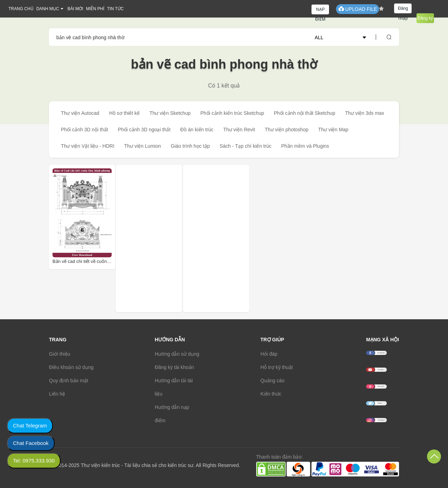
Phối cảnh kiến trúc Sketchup (232, 113)
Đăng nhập (403, 10)
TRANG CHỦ (21, 9)
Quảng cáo (272, 381)
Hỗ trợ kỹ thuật (277, 367)
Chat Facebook (31, 443)
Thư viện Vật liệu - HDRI (88, 146)
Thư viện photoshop (287, 130)
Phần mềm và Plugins (305, 146)
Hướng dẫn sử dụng (177, 354)
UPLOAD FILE (358, 9)
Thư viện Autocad (80, 113)
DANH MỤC (48, 9)
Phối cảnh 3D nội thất (85, 130)
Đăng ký (425, 18)
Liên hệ (57, 394)
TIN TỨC (115, 9)
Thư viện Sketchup (170, 113)
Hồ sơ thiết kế (124, 113)
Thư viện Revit (239, 130)
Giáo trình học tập (190, 146)
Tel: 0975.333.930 (34, 461)
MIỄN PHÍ (95, 9)
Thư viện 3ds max (365, 113)
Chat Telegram (30, 426)
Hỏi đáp (269, 354)
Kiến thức (271, 394)
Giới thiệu (60, 354)
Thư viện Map (333, 130)
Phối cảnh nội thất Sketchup (304, 113)
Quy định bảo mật (69, 381)
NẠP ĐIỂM (320, 11)
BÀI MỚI (75, 9)
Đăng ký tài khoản (174, 367)
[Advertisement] (166, 239)
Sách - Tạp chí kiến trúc (245, 146)
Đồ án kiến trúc (197, 130)
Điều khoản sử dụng (71, 367)
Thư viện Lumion (143, 146)
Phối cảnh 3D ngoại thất (144, 130)
